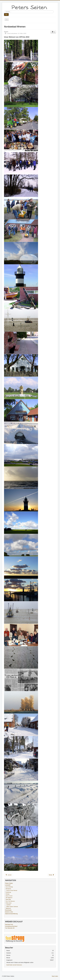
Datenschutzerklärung (11, 914)
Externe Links (9, 912)
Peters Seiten (9, 883)
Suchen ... (4, 10)
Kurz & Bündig (9, 887)
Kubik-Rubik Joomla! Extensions (14, 965)
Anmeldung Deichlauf (11, 926)
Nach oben (55, 976)
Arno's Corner (9, 896)
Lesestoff (8, 885)
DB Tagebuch (9, 898)
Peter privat (9, 903)
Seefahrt (9, 905)
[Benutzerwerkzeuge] (53, 32)
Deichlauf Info (9, 924)
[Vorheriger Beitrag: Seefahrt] (9, 875)
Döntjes (8, 894)
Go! (6, 14)
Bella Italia (8, 899)
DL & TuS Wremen (10, 901)
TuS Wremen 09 (10, 928)
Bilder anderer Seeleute (12, 907)
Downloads (8, 910)
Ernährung (8, 892)
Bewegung (8, 889)
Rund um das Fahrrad (12, 890)
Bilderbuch (8, 908)
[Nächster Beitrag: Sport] (52, 875)
